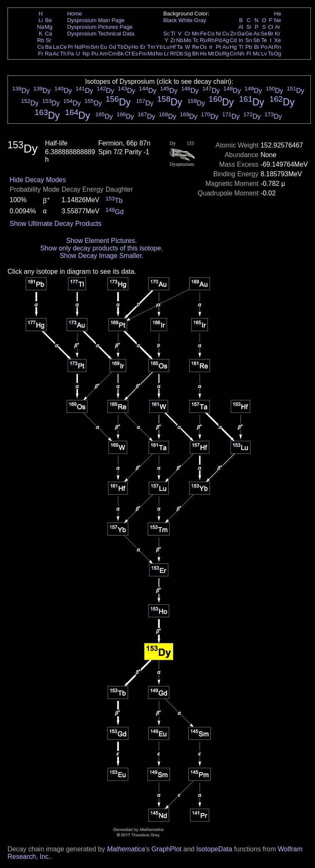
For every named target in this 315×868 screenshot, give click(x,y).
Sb (257, 40)
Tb (120, 47)
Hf (173, 47)
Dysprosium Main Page (96, 20)
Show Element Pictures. (102, 241)
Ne (278, 20)
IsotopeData (214, 849)
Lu (166, 47)
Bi (257, 47)
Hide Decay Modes (38, 180)
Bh (195, 54)
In (241, 40)
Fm (143, 54)
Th (63, 54)
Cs (40, 47)
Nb (180, 40)
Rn (278, 47)
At (271, 47)
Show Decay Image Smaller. (101, 256)
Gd (112, 47)
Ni (219, 34)
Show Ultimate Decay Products (56, 224)
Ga (241, 34)
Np (86, 54)
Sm (95, 47)
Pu (95, 54)
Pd (218, 40)
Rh (211, 40)
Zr (173, 40)
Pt (219, 47)
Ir (211, 47)
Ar (277, 27)
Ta (180, 47)
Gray (200, 20)
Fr (41, 54)
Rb (41, 40)
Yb (159, 47)
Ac (56, 54)
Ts (271, 54)
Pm (86, 47)
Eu (103, 47)
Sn (249, 40)
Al (241, 27)
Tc (196, 40)
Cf (127, 54)
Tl (241, 47)
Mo (188, 40)
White (185, 20)
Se (264, 34)
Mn (196, 34)
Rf (173, 54)
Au (225, 47)
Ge (249, 34)
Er (143, 47)
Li (40, 20)
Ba (48, 47)
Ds (218, 54)
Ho (135, 47)
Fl (249, 54)
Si (249, 27)
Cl (271, 27)
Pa (70, 54)
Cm (113, 54)
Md (151, 54)
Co (211, 34)
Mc (257, 54)
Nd (78, 47)
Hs (203, 54)
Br (271, 34)
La (56, 47)
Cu (226, 34)
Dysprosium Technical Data (101, 34)
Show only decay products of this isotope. (101, 248)
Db (180, 54)
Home (75, 14)
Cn (233, 54)
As (257, 34)
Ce (63, 47)
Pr (71, 47)
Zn (233, 34)
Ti (173, 34)
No (159, 54)
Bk (120, 54)
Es (135, 54)
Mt (211, 54)
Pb (249, 47)
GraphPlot (166, 849)
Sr (49, 40)
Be (48, 20)
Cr (187, 34)
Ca (49, 34)
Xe (277, 40)
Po (264, 47)
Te (264, 40)
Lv (264, 54)
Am (104, 54)
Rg (226, 54)
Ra (49, 54)
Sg (187, 54)
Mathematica (126, 849)
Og (277, 54)
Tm (151, 47)
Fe (203, 34)
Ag (225, 40)
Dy (127, 47)
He (278, 14)
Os (204, 47)
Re (196, 47)
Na (41, 27)
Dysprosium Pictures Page (100, 27)
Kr (277, 34)
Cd (233, 40)
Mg (49, 27)
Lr (167, 54)
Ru (204, 40)
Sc (167, 34)
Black (170, 20)
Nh (241, 54)
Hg (233, 47)
